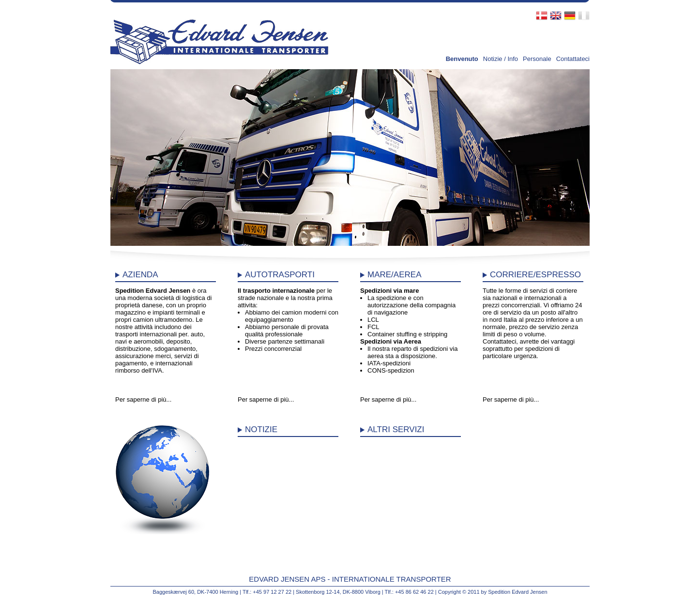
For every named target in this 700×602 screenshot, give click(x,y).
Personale (537, 59)
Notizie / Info (501, 59)
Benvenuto (462, 59)
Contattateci (573, 59)
